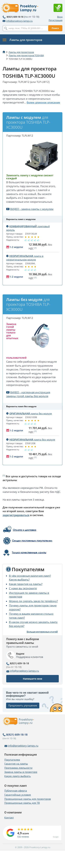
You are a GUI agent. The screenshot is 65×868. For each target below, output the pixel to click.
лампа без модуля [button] (29, 413)
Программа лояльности (18, 768)
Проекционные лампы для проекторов (28, 799)
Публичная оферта (16, 791)
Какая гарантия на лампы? (26, 584)
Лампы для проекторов (21, 52)
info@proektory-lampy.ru (18, 21)
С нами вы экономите (23, 588)
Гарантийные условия (18, 795)
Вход (60, 17)
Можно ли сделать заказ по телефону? (33, 601)
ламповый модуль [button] (28, 228)
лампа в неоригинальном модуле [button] (25, 258)
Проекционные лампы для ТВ (22, 803)
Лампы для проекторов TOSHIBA (26, 55)
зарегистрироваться (16, 515)
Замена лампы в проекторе (21, 772)
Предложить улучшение (23, 705)
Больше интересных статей (42, 632)
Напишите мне (32, 679)
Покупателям (12, 760)
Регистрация (56, 20)
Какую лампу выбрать (18, 776)
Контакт (9, 817)
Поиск (55, 28)
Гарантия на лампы (16, 764)
